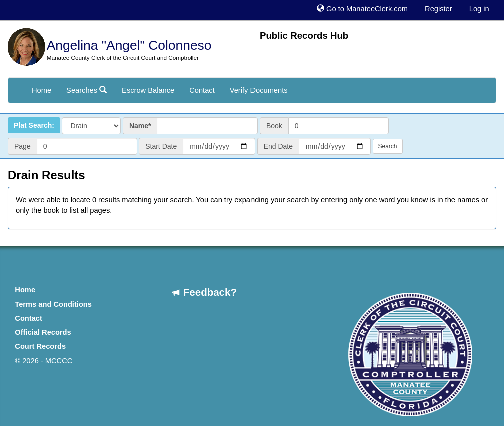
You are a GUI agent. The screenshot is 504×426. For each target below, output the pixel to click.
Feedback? (205, 292)
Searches (86, 90)
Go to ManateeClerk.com (362, 9)
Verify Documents (259, 90)
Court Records (40, 346)
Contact (202, 90)
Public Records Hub (304, 35)
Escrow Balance (148, 90)
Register (439, 9)
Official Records (43, 332)
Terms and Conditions (53, 304)
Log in (479, 9)
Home (41, 90)
